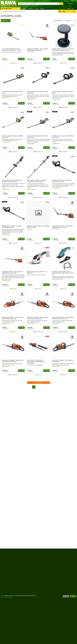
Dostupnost (4, 39)
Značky (3, 51)
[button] (66, 4)
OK (73, 596)
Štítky (3, 48)
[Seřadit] (68, 21)
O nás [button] (36, 9)
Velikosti (3, 53)
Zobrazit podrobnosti (8, 597)
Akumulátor (4, 56)
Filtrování (11, 21)
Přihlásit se (72, 4)
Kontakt (42, 9)
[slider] (2, 32)
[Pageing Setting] (75, 21)
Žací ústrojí (4, 59)
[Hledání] (38, 4)
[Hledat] (61, 4)
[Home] (1, 11)
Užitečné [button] (30, 9)
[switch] (68, 9)
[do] (16, 35)
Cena (3, 24)
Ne (66, 596)
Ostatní (3, 65)
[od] (6, 35)
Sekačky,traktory (5, 62)
